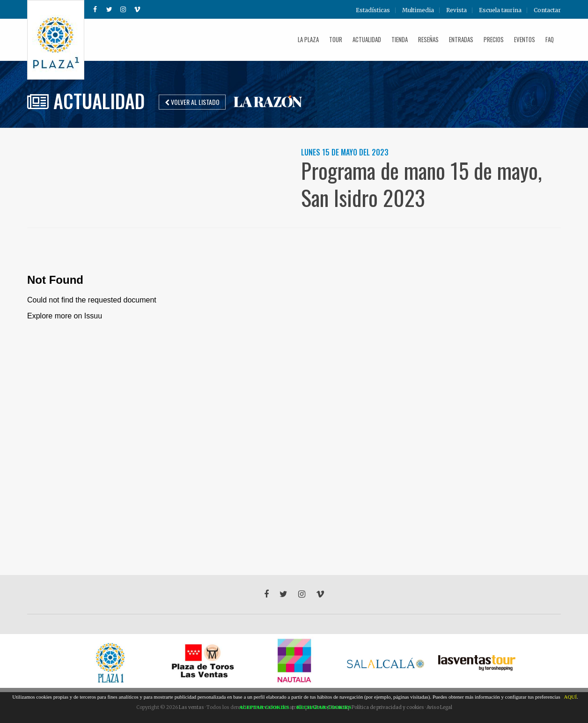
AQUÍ (570, 697)
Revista (456, 10)
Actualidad (367, 39)
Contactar (547, 10)
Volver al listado (192, 102)
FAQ (550, 39)
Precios (494, 39)
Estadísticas (373, 10)
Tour (336, 39)
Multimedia (418, 10)
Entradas (461, 39)
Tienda (400, 39)
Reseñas (428, 39)
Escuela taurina (500, 10)
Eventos (525, 39)
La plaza (308, 39)
